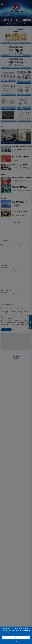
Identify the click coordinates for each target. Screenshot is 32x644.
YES (16, 637)
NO (16, 641)
